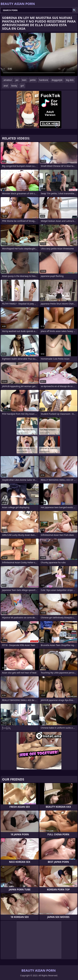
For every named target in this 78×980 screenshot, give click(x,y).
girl (22, 86)
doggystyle (57, 80)
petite (33, 80)
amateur (8, 80)
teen (24, 80)
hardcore (44, 80)
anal (6, 86)
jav (17, 80)
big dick (70, 80)
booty (14, 86)
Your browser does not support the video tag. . (39, 54)
